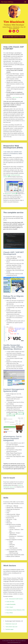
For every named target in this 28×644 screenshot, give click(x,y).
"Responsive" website (11, 193)
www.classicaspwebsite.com (14, 642)
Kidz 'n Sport (10, 607)
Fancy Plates (10, 613)
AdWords (12, 416)
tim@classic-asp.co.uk (11, 624)
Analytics (14, 414)
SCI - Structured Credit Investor (15, 599)
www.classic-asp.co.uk (11, 627)
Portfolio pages (10, 629)
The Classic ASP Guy (7, 2)
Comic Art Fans (10, 602)
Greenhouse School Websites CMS (15, 610)
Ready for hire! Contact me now (14, 37)
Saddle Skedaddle (11, 604)
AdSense (21, 414)
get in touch (16, 97)
